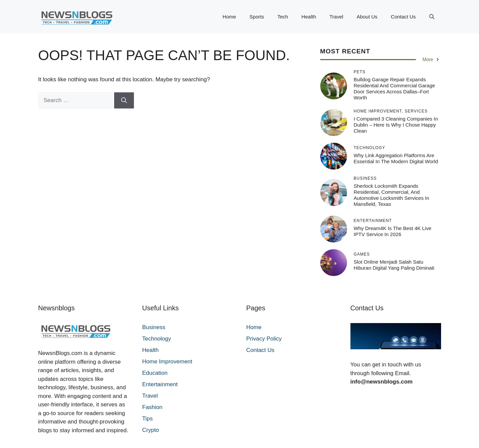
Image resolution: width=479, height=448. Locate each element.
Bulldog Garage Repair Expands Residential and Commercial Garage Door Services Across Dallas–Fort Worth (395, 88)
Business (154, 327)
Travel (336, 17)
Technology (157, 339)
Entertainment (160, 384)
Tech (283, 17)
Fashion (152, 407)
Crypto (151, 430)
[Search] (124, 100)
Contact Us (403, 17)
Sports (257, 17)
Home (229, 17)
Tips (148, 419)
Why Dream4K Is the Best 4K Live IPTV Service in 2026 (393, 231)
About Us (367, 17)
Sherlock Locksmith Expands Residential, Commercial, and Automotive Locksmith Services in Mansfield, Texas (392, 195)
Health (309, 17)
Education (155, 373)
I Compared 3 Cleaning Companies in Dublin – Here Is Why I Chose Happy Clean (396, 125)
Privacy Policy (264, 339)
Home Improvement (167, 362)
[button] (432, 17)
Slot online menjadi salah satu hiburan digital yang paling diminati (394, 265)
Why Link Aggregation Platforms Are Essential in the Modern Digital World (396, 158)
